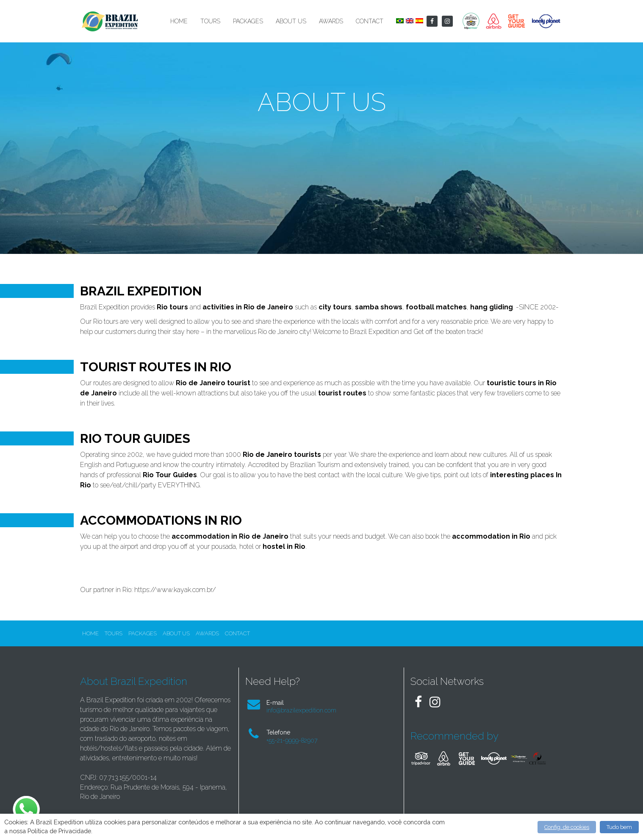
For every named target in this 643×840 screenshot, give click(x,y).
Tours (210, 21)
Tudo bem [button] (619, 827)
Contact (370, 21)
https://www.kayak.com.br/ (175, 590)
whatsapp (25, 800)
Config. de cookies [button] (567, 827)
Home (179, 21)
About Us (291, 21)
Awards (331, 21)
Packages (248, 21)
